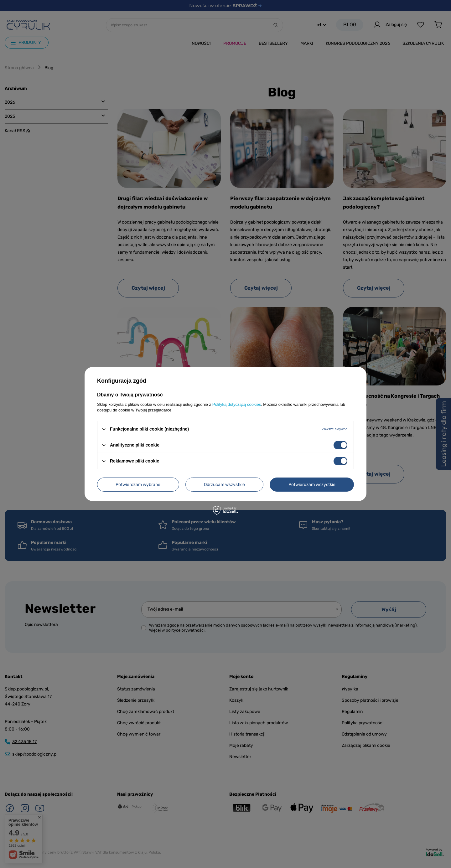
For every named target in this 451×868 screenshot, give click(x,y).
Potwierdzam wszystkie (312, 484)
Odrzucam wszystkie (224, 484)
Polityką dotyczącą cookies (237, 404)
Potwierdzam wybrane (138, 484)
